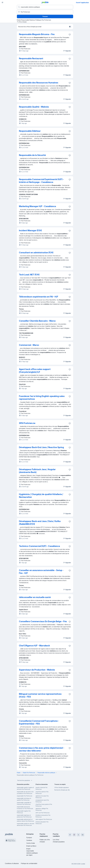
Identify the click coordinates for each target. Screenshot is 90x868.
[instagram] (74, 835)
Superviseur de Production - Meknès (37, 670)
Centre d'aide (31, 843)
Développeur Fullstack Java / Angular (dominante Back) (37, 471)
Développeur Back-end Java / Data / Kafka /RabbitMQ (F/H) (40, 523)
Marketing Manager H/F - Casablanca (37, 206)
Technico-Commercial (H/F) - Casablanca (39, 546)
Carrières (29, 840)
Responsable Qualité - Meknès (34, 107)
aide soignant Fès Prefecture (44, 819)
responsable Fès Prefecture (25, 796)
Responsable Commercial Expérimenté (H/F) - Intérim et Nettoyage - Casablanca (41, 181)
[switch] (70, 27)
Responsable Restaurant (31, 58)
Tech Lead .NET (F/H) (29, 275)
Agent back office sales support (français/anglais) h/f (35, 371)
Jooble (83, 864)
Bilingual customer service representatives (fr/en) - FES (40, 695)
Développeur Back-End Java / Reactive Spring (41, 447)
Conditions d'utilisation (12, 863)
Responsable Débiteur (30, 131)
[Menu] (2, 2)
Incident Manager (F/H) (30, 230)
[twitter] (78, 835)
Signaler (67, 51)
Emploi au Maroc (31, 846)
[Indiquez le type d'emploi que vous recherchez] (45, 7)
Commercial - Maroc (29, 345)
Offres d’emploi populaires (62, 787)
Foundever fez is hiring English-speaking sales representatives (42, 398)
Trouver (45, 16)
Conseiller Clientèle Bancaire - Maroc (37, 321)
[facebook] (70, 835)
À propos (29, 838)
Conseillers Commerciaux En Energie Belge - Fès (43, 621)
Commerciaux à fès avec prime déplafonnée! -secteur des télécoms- (42, 749)
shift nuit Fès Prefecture (43, 813)
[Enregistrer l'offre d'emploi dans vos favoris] (70, 35)
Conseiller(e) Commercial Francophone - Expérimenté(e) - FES (39, 722)
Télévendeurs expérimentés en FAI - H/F (39, 297)
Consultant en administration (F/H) (36, 253)
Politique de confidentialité (29, 863)
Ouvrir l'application (82, 3)
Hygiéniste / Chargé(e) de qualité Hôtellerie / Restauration (41, 496)
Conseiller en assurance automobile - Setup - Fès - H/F (41, 572)
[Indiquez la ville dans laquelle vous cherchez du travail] (45, 12)
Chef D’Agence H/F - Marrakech (34, 646)
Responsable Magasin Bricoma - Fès (37, 34)
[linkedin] (83, 835)
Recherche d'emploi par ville (62, 790)
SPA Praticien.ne (27, 423)
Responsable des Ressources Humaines (39, 83)
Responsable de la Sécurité (32, 155)
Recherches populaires (25, 780)
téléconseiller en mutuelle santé (35, 597)
